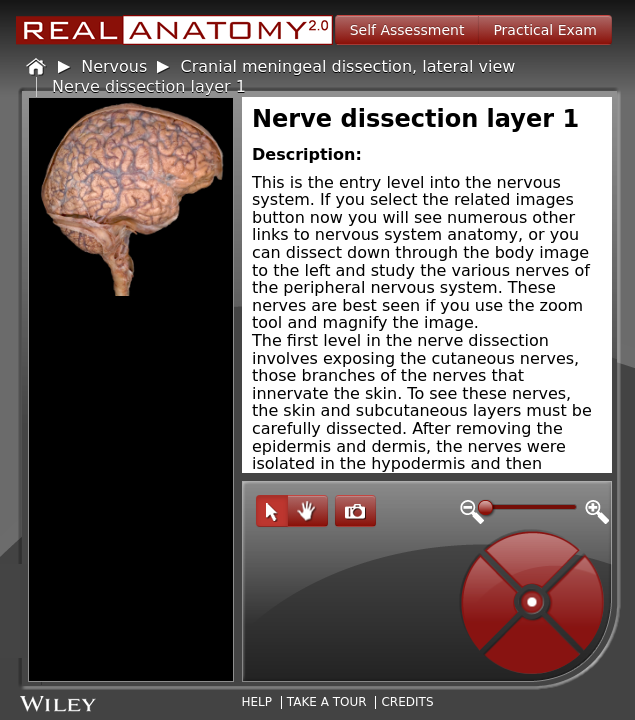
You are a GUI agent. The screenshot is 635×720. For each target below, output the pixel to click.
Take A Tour (327, 702)
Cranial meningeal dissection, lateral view (348, 66)
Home (37, 67)
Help (256, 702)
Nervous (114, 66)
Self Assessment (407, 30)
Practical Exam (545, 30)
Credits (407, 702)
